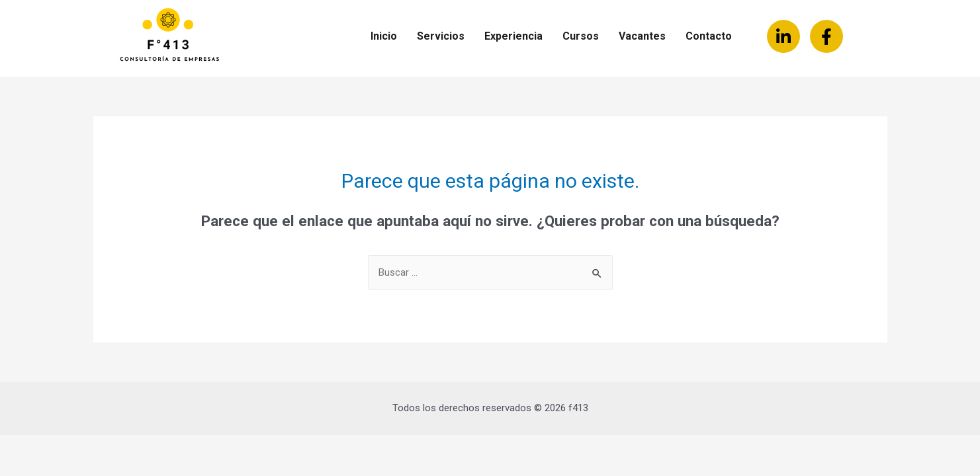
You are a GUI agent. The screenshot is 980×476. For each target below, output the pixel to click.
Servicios (441, 36)
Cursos (581, 36)
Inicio (384, 36)
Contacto (709, 36)
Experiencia (513, 36)
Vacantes (642, 36)
